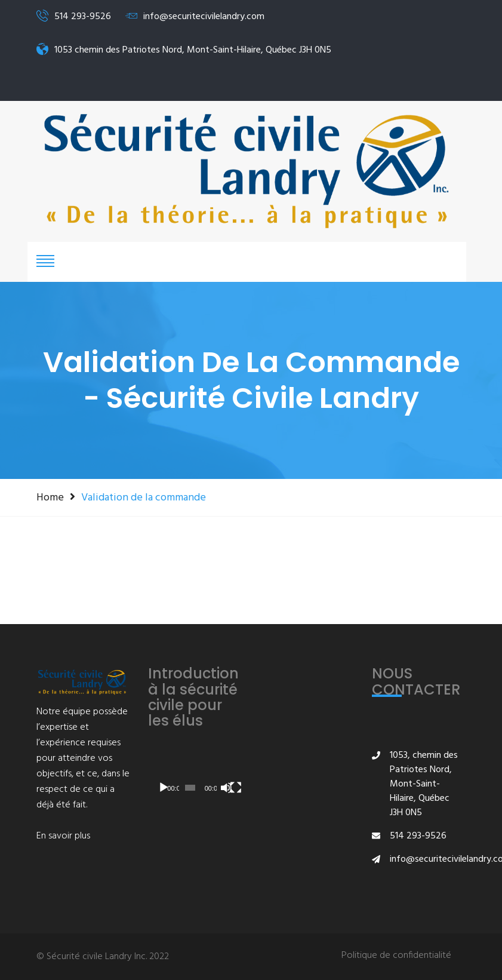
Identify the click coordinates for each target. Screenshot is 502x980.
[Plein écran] (236, 788)
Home (50, 497)
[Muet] (226, 788)
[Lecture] (164, 788)
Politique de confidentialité (396, 956)
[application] (195, 774)
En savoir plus (63, 836)
